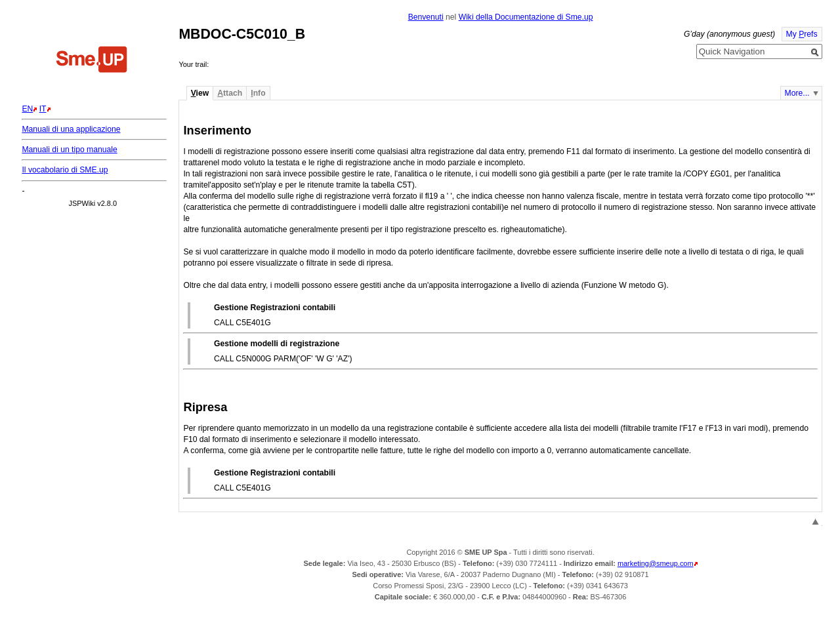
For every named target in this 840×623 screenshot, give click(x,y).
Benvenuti (426, 17)
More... (797, 93)
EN (27, 109)
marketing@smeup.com (656, 563)
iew (200, 93)
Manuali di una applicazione (71, 129)
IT (43, 109)
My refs (802, 34)
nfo (258, 93)
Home (92, 61)
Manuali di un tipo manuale (69, 150)
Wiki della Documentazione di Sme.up (526, 17)
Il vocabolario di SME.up (65, 170)
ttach (230, 93)
